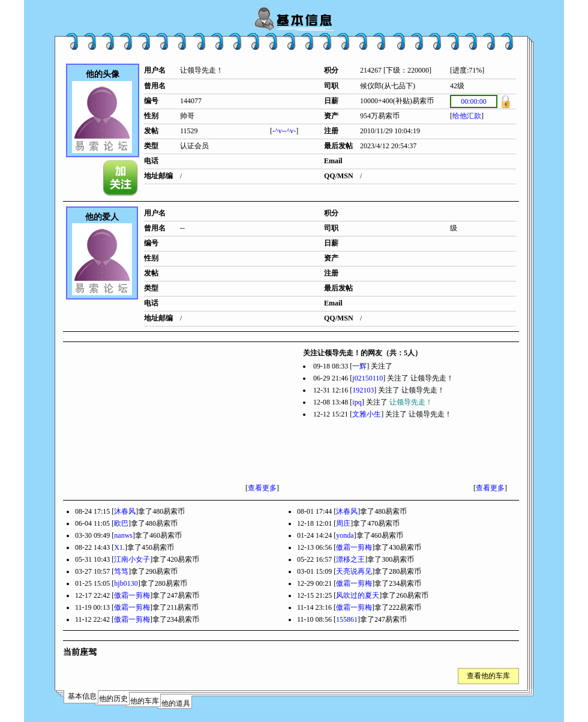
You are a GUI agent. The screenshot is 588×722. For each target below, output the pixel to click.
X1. (119, 547)
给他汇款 (467, 116)
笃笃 (121, 571)
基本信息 (82, 696)
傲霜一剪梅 (354, 547)
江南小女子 (132, 559)
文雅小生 (367, 414)
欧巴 (121, 523)
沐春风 (125, 511)
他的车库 (145, 701)
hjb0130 (126, 583)
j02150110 (367, 378)
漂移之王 (350, 559)
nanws (123, 535)
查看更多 (262, 488)
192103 (363, 390)
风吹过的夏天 (358, 595)
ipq (357, 402)
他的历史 (113, 699)
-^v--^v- (284, 131)
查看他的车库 (488, 676)
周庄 (343, 523)
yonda (345, 535)
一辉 (359, 366)
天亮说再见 (354, 571)
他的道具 (176, 703)
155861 (347, 619)
